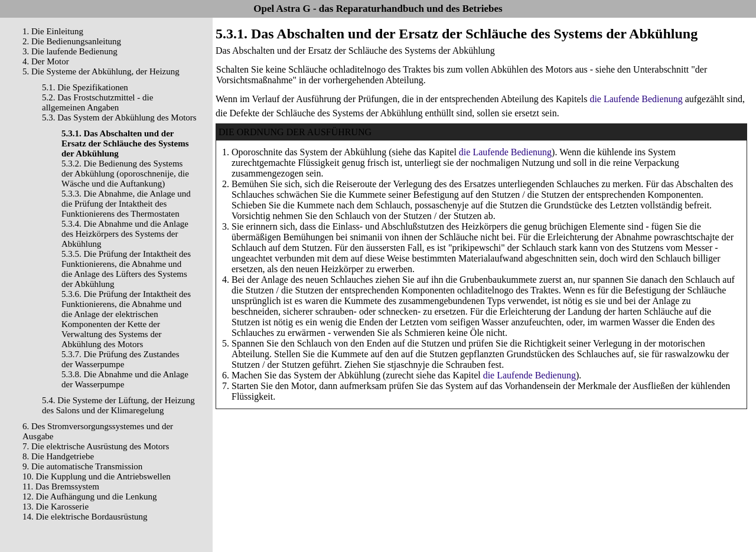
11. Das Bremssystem (61, 486)
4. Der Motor (46, 61)
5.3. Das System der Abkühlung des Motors (119, 117)
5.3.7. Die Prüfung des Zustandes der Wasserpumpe (120, 359)
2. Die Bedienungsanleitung (72, 41)
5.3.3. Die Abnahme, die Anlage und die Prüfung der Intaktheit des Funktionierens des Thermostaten (126, 204)
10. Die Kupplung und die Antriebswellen (97, 476)
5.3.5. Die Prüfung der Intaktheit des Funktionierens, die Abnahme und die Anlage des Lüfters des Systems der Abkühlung (126, 269)
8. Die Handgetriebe (58, 456)
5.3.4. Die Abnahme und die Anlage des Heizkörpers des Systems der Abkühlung (125, 234)
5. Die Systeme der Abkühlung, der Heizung (101, 71)
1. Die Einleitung (53, 31)
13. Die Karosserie (56, 507)
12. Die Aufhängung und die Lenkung (89, 497)
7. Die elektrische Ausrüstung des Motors (96, 446)
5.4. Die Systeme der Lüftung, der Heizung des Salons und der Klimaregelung (118, 405)
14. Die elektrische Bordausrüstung (85, 517)
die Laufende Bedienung (636, 99)
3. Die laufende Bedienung (70, 51)
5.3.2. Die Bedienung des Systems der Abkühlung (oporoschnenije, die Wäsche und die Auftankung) (125, 174)
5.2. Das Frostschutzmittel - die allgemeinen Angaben (97, 102)
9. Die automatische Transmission (82, 466)
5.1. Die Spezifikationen (85, 87)
